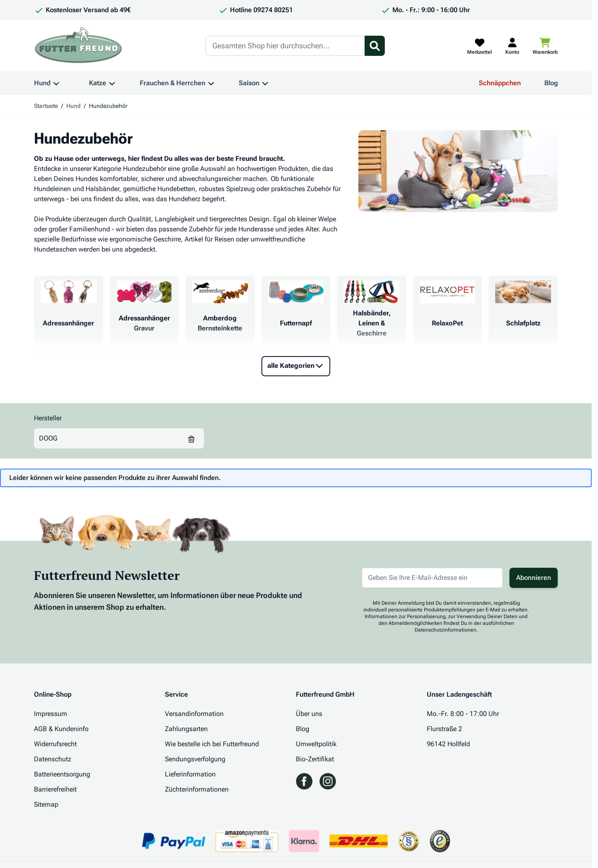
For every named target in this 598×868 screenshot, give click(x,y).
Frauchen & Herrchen (172, 83)
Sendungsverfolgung (195, 759)
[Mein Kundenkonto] (512, 46)
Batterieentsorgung (62, 774)
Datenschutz (53, 759)
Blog (551, 83)
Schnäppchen (500, 83)
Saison (249, 83)
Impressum (51, 714)
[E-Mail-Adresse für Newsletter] (432, 578)
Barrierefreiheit (55, 789)
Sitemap (46, 804)
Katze (98, 83)
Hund (42, 83)
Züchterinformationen (197, 789)
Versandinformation (194, 714)
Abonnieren (534, 578)
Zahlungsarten (186, 729)
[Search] (285, 46)
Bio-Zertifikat (315, 759)
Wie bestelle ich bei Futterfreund (212, 744)
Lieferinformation (190, 774)
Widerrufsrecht (55, 744)
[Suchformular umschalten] (375, 46)
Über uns (309, 714)
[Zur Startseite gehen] (78, 46)
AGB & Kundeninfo (61, 729)
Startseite (46, 106)
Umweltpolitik (316, 744)
